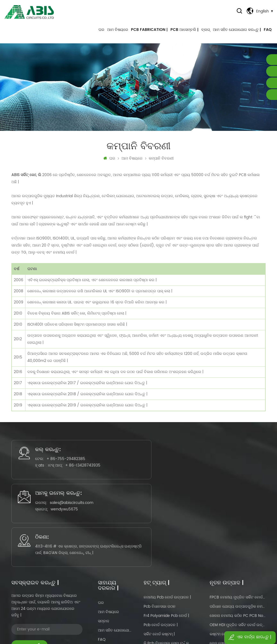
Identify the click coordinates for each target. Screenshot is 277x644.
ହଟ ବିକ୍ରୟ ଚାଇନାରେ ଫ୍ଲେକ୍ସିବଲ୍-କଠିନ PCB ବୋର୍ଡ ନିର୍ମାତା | (238, 589)
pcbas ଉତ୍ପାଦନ (157, 598)
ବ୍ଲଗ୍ (206, 32)
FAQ (268, 32)
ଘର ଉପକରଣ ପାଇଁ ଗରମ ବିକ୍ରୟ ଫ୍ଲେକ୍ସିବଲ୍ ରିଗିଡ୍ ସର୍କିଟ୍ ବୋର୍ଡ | (238, 580)
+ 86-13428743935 (59, 483)
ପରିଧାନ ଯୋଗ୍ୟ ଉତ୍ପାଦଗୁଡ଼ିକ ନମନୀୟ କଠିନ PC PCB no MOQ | (238, 524)
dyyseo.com (204, 624)
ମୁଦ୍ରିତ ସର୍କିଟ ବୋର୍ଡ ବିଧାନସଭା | (167, 589)
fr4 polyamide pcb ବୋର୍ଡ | (166, 534)
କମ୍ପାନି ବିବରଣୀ (161, 163)
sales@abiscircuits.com (148, 478)
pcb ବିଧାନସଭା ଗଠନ (160, 524)
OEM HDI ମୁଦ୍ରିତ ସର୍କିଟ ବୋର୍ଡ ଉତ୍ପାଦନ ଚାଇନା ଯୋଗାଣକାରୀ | (238, 543)
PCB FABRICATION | (149, 32)
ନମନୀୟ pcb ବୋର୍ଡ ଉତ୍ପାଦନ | (167, 515)
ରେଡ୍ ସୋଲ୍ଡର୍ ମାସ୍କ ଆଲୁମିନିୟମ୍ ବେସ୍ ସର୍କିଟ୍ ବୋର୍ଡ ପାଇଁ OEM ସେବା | (238, 561)
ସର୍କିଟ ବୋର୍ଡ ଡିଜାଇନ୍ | (160, 580)
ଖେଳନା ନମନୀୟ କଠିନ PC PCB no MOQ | (238, 534)
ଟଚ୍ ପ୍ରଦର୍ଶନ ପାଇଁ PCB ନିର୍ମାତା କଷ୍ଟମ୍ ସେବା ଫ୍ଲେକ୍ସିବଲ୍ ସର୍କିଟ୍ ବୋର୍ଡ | (238, 570)
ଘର (101, 32)
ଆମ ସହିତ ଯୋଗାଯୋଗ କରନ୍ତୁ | (237, 32)
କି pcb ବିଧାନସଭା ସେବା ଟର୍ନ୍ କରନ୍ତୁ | (168, 561)
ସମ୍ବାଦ (104, 539)
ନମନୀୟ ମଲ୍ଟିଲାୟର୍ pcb (163, 570)
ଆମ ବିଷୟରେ (118, 32)
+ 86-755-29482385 (54, 470)
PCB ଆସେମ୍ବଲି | (184, 32)
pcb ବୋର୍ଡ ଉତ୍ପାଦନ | (161, 543)
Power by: (195, 624)
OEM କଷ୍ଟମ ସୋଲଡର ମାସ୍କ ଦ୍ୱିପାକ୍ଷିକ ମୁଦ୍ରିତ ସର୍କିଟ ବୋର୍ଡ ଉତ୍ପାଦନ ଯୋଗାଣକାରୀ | (238, 598)
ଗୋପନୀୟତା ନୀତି (111, 576)
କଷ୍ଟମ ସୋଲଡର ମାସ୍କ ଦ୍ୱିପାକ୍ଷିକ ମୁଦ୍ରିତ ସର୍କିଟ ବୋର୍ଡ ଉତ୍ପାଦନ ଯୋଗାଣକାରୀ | (238, 552)
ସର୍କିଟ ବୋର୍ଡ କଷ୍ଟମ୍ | (159, 552)
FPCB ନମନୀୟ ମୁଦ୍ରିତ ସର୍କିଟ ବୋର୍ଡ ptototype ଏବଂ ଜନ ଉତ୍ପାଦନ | (238, 515)
